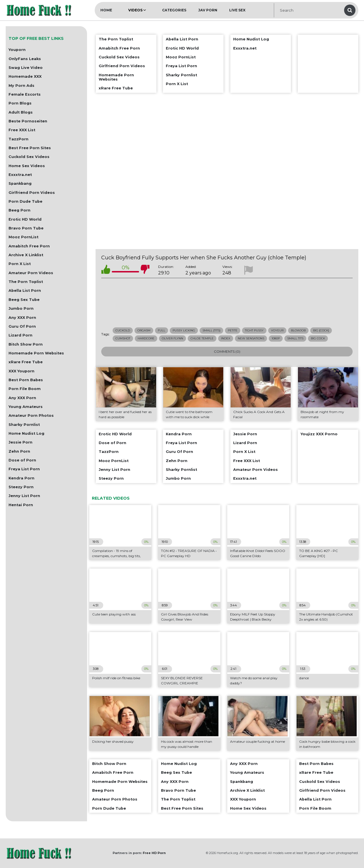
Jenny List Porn (24, 496)
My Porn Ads (21, 86)
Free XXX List (22, 130)
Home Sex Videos (27, 166)
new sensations (251, 338)
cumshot (123, 338)
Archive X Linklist (26, 255)
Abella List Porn (25, 291)
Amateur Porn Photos (31, 415)
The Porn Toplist (26, 282)
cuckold (123, 330)
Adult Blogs (21, 112)
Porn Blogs (20, 103)
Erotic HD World (25, 219)
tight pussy (254, 330)
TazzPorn (18, 139)
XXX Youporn (21, 371)
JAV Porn (208, 10)
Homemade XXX (25, 76)
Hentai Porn (21, 505)
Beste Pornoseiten (28, 121)
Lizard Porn (20, 335)
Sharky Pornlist (24, 425)
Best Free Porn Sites (30, 148)
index (226, 338)
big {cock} (321, 330)
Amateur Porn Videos (31, 273)
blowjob (298, 330)
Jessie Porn (20, 442)
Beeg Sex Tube (24, 300)
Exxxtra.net (20, 175)
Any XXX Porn (22, 318)
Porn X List (20, 264)
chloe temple (202, 338)
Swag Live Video (26, 68)
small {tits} (211, 330)
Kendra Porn (21, 478)
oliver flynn (172, 338)
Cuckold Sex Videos (29, 157)
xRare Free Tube (26, 362)
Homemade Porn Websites (36, 353)
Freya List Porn (24, 469)
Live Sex (237, 10)
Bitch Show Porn (26, 344)
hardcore (146, 338)
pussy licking (184, 330)
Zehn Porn (19, 451)
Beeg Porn (19, 210)
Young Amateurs (26, 407)
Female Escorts (25, 94)
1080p (276, 338)
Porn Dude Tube (25, 201)
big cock (318, 338)
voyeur (277, 330)
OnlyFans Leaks (25, 59)
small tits (295, 338)
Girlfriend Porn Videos (32, 193)
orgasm (144, 330)
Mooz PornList (23, 237)
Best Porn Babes (26, 380)
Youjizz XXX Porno (319, 434)
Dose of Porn (22, 460)
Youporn (17, 50)
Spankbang (20, 183)
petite (233, 330)
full (162, 330)
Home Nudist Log (26, 433)
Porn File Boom (25, 389)
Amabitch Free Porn (29, 246)
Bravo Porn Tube (26, 228)
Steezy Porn (21, 487)
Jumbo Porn (21, 308)
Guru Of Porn (22, 326)
